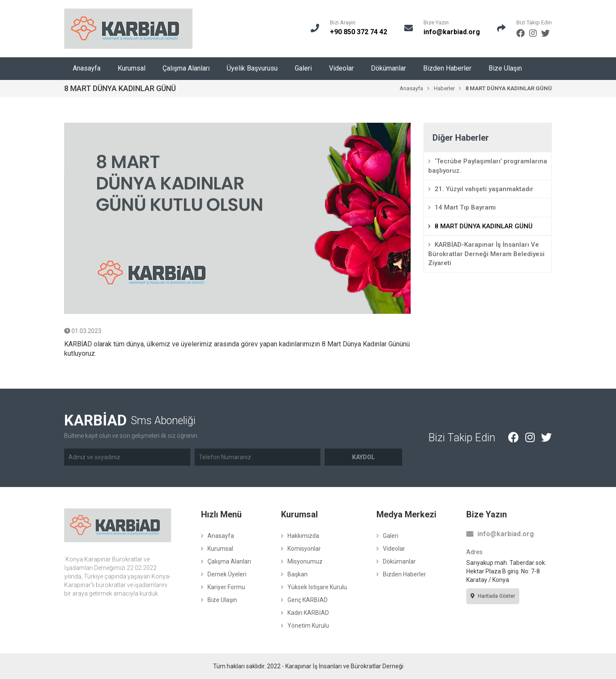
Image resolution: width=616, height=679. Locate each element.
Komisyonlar (304, 549)
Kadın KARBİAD (308, 613)
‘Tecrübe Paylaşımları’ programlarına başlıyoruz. (488, 166)
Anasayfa (87, 68)
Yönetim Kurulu (308, 626)
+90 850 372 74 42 (358, 32)
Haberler (444, 88)
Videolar (341, 68)
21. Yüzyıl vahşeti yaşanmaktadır (484, 189)
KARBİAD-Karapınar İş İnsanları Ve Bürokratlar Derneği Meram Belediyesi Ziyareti (486, 254)
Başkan (298, 574)
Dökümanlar (388, 68)
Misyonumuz (305, 561)
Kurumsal (132, 68)
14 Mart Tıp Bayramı (465, 207)
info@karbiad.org (452, 32)
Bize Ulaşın (505, 68)
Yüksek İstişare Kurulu (317, 587)
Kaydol (365, 457)
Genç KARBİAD (308, 600)
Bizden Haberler (447, 68)
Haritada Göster (493, 596)
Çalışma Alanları (186, 68)
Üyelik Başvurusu (252, 68)
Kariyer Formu (226, 587)
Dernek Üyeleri (227, 574)
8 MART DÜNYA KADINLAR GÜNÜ (509, 88)
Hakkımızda (303, 536)
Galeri (303, 68)
